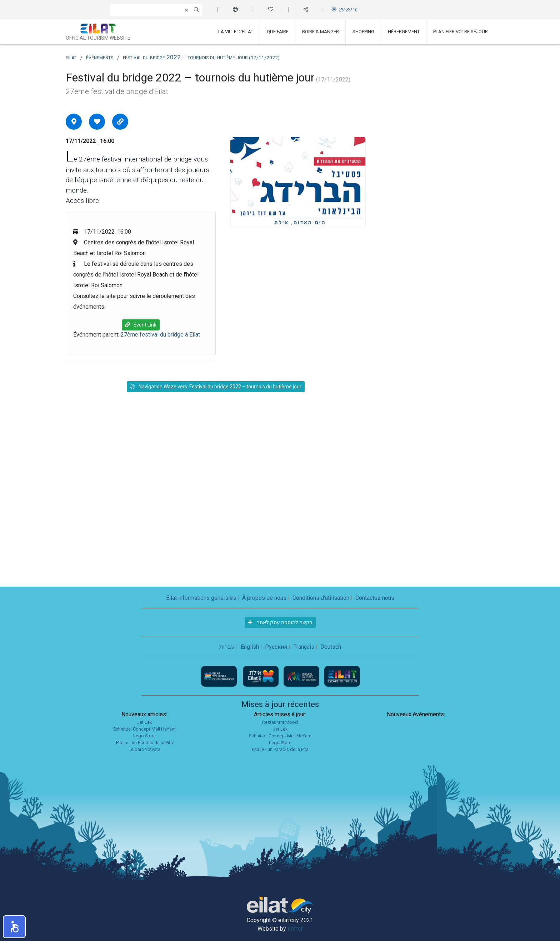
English (250, 647)
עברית (227, 647)
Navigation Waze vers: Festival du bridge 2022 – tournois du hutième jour (216, 387)
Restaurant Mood (280, 722)
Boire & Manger (321, 32)
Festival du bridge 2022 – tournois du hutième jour (201, 57)
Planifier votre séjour (461, 32)
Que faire (278, 32)
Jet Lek (144, 722)
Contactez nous (375, 598)
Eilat (71, 57)
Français (304, 647)
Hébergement (404, 32)
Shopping (363, 32)
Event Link (141, 325)
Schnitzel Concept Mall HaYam (144, 729)
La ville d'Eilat (236, 32)
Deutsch (331, 647)
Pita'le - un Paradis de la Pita (144, 743)
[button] (14, 927)
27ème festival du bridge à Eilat (160, 335)
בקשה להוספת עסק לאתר (280, 622)
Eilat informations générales (201, 598)
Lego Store (144, 736)
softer (295, 929)
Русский (276, 647)
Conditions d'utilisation (321, 598)
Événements (100, 57)
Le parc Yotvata (144, 749)
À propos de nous (264, 598)
